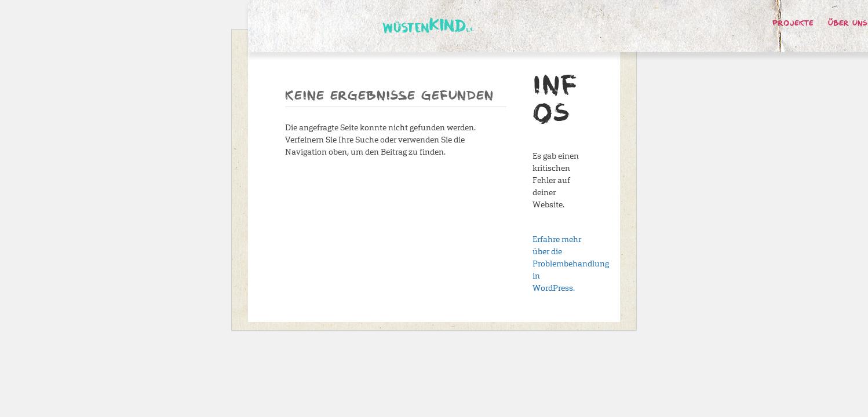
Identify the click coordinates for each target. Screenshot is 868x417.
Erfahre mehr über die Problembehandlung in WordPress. (571, 264)
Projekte (793, 24)
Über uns (848, 24)
